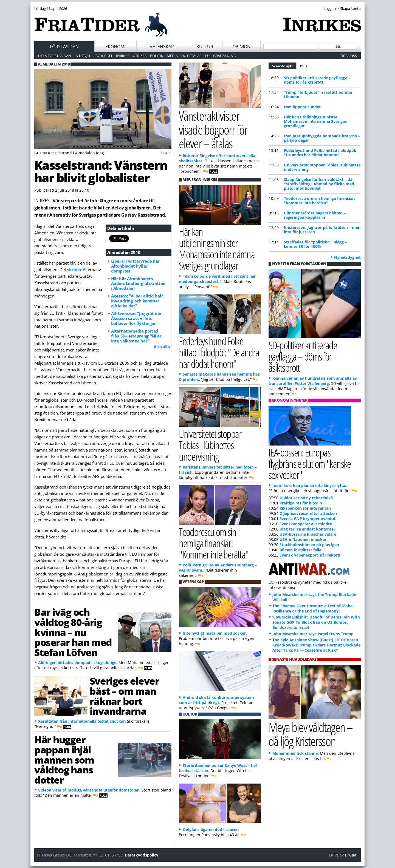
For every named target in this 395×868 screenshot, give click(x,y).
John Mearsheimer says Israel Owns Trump (313, 634)
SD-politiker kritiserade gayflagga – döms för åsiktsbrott (317, 80)
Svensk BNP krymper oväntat (307, 519)
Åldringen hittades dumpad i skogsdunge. (78, 663)
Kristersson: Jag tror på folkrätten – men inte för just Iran (322, 230)
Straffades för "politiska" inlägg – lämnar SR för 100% (315, 244)
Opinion (241, 47)
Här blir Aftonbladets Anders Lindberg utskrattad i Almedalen (138, 283)
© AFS (166, 153)
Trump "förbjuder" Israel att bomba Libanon (318, 94)
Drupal (351, 855)
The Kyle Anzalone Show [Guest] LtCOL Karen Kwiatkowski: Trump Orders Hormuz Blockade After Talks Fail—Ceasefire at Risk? (316, 645)
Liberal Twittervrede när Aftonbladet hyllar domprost (135, 266)
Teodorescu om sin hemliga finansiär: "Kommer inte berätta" (319, 201)
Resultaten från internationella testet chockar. (82, 721)
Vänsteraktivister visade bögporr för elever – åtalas (213, 129)
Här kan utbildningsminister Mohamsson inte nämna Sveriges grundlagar (315, 121)
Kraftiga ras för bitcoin (301, 503)
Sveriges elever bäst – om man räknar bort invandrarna (124, 696)
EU (207, 56)
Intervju (82, 56)
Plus (304, 66)
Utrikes (140, 56)
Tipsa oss (349, 56)
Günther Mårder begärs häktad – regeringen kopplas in (315, 215)
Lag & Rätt (103, 56)
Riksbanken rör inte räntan (305, 508)
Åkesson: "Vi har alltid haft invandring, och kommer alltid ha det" (137, 301)
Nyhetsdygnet (347, 257)
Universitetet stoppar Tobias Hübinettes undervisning (322, 167)
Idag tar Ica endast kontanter (307, 529)
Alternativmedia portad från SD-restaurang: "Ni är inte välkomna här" (136, 336)
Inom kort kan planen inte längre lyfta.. (310, 485)
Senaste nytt (284, 65)
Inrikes (123, 56)
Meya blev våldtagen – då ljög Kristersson (311, 734)
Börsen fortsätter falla (300, 550)
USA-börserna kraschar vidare (308, 534)
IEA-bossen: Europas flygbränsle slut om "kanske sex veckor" (310, 463)
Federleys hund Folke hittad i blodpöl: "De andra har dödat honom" (320, 153)
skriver (75, 270)
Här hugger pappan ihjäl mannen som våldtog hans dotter (64, 760)
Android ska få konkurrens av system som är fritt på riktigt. (216, 700)
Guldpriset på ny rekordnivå (306, 498)
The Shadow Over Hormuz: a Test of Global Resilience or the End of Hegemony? (313, 608)
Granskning (225, 56)
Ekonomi (115, 47)
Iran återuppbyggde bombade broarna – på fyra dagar (322, 138)
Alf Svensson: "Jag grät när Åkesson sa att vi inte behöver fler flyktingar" (136, 318)
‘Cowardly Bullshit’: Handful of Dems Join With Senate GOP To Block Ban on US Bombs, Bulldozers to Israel (316, 622)
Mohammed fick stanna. (296, 753)
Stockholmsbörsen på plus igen (309, 545)
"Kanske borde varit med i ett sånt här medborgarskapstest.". (217, 279)
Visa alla (162, 347)
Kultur (205, 47)
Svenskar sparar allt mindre (306, 524)
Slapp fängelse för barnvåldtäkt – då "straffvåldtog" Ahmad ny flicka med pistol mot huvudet (319, 184)
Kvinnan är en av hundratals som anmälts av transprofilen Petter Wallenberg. (313, 381)
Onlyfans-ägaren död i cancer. (211, 829)
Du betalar (191, 56)
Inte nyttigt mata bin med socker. (215, 633)
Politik (157, 56)
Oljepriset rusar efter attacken (308, 513)
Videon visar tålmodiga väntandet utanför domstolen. (89, 790)
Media (172, 56)
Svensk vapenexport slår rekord (310, 555)
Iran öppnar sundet (302, 107)
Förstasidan (64, 47)
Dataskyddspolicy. (142, 855)
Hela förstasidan (55, 56)
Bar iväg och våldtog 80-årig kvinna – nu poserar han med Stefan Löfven (73, 632)
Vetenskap (162, 47)
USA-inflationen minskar (303, 539)
